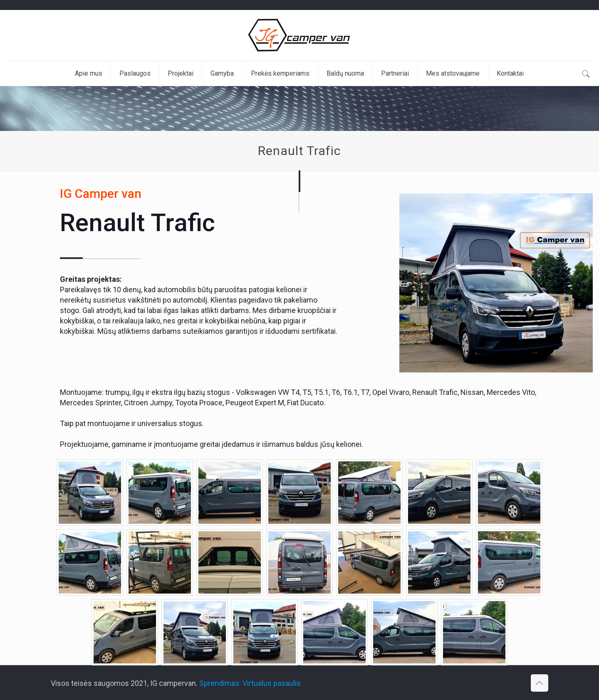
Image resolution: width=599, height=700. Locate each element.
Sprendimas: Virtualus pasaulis (250, 683)
